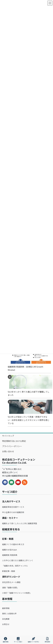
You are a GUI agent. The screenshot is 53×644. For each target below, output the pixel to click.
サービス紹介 (18, 640)
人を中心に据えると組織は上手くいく (18, 560)
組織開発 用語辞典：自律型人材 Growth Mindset (26, 368)
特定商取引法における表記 (14, 441)
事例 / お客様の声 (9, 614)
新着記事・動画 (9, 571)
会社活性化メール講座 (11, 582)
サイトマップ (8, 436)
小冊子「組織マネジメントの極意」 (17, 593)
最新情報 (6, 608)
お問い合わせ (8, 451)
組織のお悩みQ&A (9, 550)
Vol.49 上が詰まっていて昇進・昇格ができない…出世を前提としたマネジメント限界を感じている (29, 420)
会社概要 (6, 619)
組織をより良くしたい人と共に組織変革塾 (20, 523)
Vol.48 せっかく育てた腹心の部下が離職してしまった (29, 393)
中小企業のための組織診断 (13, 512)
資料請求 (47, 640)
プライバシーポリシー (12, 446)
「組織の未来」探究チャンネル (15, 566)
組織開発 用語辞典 (10, 555)
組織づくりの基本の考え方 (13, 544)
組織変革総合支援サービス (13, 507)
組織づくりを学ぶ (33, 640)
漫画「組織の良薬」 (10, 588)
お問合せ (6, 624)
